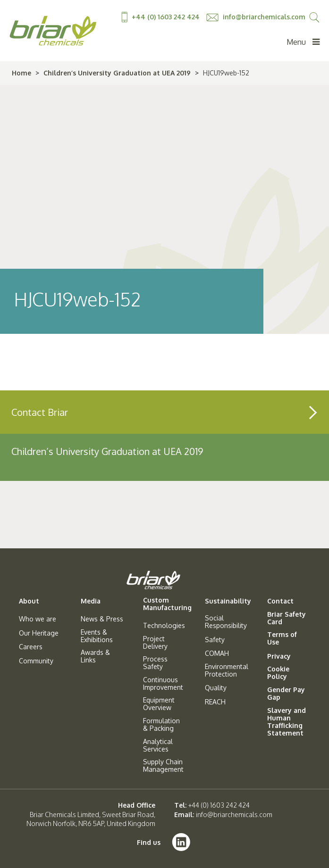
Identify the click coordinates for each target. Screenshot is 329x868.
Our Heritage (39, 633)
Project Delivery (155, 643)
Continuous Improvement (163, 684)
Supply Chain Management (163, 766)
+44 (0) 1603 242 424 (161, 17)
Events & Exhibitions (97, 636)
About (29, 601)
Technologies (164, 626)
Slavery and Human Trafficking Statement (287, 722)
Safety (215, 640)
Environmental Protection (227, 670)
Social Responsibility (226, 622)
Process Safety (155, 663)
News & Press (102, 619)
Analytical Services (158, 745)
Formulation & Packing (161, 725)
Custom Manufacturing (167, 604)
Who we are (38, 619)
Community (36, 661)
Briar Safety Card (287, 618)
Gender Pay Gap (286, 694)
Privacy (279, 656)
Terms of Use (282, 638)
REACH (215, 702)
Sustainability (228, 601)
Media (91, 601)
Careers (31, 647)
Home (21, 73)
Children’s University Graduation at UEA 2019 (117, 73)
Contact (280, 601)
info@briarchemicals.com (256, 17)
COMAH (217, 653)
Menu (303, 42)
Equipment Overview (159, 704)
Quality (216, 688)
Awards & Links (95, 656)
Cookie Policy (278, 673)
